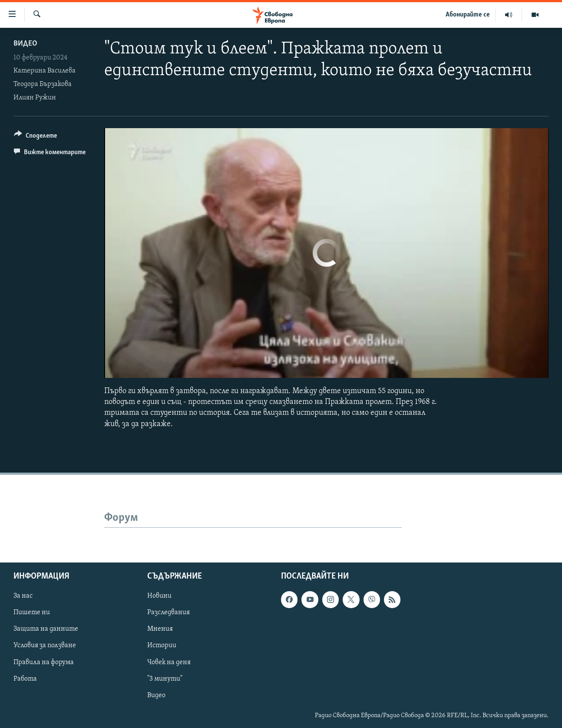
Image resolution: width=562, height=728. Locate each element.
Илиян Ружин (35, 98)
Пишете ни (32, 612)
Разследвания (169, 612)
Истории (162, 645)
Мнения (160, 629)
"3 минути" (165, 678)
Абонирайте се (468, 15)
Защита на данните (46, 629)
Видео (25, 44)
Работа (25, 678)
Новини (159, 596)
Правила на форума (44, 662)
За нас (23, 596)
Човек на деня (169, 662)
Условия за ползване (45, 645)
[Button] (35, 137)
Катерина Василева (45, 71)
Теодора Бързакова (43, 84)
